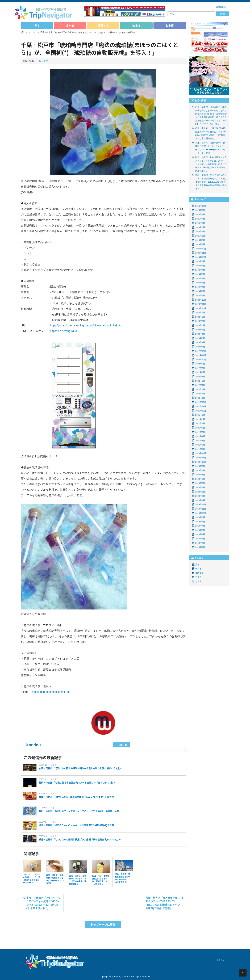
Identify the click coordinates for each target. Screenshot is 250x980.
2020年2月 (200, 496)
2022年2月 (200, 394)
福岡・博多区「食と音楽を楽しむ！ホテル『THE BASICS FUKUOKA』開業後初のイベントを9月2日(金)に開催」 (163, 903)
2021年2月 (200, 445)
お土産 (170, 26)
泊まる (136, 26)
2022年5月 (200, 381)
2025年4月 (200, 232)
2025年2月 (200, 240)
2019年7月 (200, 526)
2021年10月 (201, 411)
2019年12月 (201, 504)
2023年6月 (200, 325)
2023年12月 (201, 300)
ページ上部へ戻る (243, 973)
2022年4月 (200, 385)
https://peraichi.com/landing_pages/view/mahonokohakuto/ (86, 325)
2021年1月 (200, 449)
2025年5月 (200, 227)
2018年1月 (200, 547)
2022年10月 (201, 360)
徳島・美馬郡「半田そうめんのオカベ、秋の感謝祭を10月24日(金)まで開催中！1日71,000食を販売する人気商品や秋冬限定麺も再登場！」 (211, 182)
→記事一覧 (122, 745)
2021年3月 (200, 441)
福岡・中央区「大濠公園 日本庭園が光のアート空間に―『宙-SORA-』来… (77, 783)
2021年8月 (200, 419)
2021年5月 (200, 432)
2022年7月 (200, 372)
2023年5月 (200, 330)
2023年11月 (201, 304)
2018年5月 (200, 530)
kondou (34, 745)
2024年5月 (200, 279)
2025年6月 (200, 223)
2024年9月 (200, 261)
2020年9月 (200, 466)
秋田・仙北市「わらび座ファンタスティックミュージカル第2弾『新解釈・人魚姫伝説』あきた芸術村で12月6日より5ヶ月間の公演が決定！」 (211, 164)
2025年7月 (200, 219)
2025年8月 (200, 214)
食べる (70, 26)
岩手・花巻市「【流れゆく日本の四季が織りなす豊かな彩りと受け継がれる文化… (81, 768)
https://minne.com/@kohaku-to (51, 692)
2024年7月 (200, 270)
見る (37, 26)
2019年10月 (201, 513)
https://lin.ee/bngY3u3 (63, 331)
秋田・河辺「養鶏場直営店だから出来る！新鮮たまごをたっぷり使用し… (101, 880)
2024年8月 (200, 266)
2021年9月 (200, 415)
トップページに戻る (103, 924)
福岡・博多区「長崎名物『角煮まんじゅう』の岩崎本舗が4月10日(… (55, 879)
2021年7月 (200, 423)
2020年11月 (201, 458)
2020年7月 (200, 475)
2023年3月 (200, 338)
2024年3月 (200, 287)
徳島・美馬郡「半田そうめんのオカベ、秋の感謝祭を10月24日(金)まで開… (78, 825)
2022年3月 (200, 389)
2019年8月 (200, 522)
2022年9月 (200, 364)
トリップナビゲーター (122, 977)
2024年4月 (200, 283)
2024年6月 (200, 274)
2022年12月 (201, 351)
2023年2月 (200, 342)
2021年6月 (200, 428)
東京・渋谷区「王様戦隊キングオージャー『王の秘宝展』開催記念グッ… (78, 880)
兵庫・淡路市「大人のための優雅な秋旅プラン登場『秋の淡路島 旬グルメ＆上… (80, 839)
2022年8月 (200, 368)
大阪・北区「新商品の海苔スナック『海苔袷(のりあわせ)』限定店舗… (32, 878)
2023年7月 (200, 321)
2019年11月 (201, 509)
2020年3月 (200, 492)
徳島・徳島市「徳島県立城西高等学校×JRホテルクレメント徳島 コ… (123, 878)
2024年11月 (201, 253)
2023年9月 (200, 313)
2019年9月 (200, 517)
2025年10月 (201, 206)
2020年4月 (200, 487)
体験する (103, 26)
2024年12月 (201, 249)
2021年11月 (201, 406)
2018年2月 (200, 543)
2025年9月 (200, 210)
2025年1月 (200, 244)
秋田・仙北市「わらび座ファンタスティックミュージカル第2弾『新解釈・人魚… (80, 811)
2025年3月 (200, 236)
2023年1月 (200, 347)
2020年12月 (201, 453)
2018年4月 (200, 534)
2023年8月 (200, 317)
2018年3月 (200, 539)
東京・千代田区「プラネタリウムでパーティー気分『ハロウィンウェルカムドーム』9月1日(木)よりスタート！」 (43, 903)
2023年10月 (201, 308)
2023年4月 (200, 334)
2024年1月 (200, 296)
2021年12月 (201, 402)
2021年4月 (200, 436)
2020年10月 (201, 462)
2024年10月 (201, 257)
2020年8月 (200, 470)
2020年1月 (200, 500)
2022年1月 (200, 398)
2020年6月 (200, 479)
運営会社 (222, 7)
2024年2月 (200, 291)
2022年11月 (201, 355)
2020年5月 (200, 483)
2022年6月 (200, 377)
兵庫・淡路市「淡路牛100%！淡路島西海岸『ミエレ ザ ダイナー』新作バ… (78, 797)
